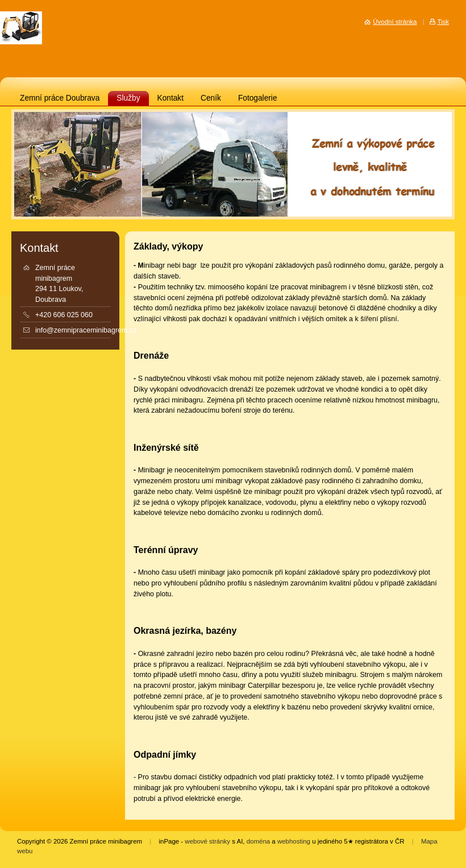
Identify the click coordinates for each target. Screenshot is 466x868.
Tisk (443, 22)
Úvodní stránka (395, 22)
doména (258, 841)
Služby (128, 98)
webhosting (294, 841)
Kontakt (171, 98)
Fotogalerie (258, 98)
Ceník (211, 98)
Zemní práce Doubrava (60, 98)
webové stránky (207, 841)
